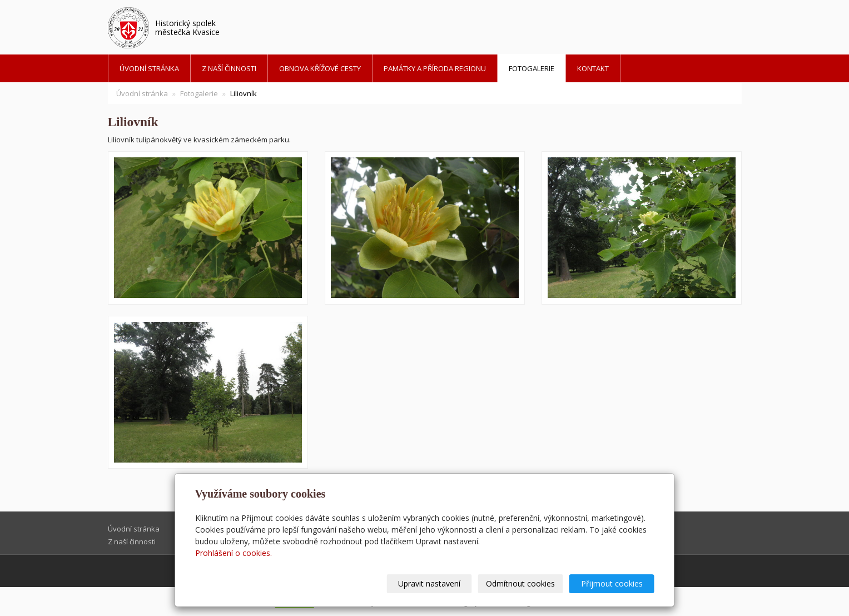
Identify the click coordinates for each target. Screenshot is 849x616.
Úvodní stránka (149, 68)
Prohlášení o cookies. (234, 553)
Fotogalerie (532, 68)
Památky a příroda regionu (435, 68)
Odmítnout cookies (520, 583)
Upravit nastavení (429, 583)
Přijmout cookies (612, 583)
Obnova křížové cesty (320, 68)
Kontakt (593, 68)
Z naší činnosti (229, 68)
